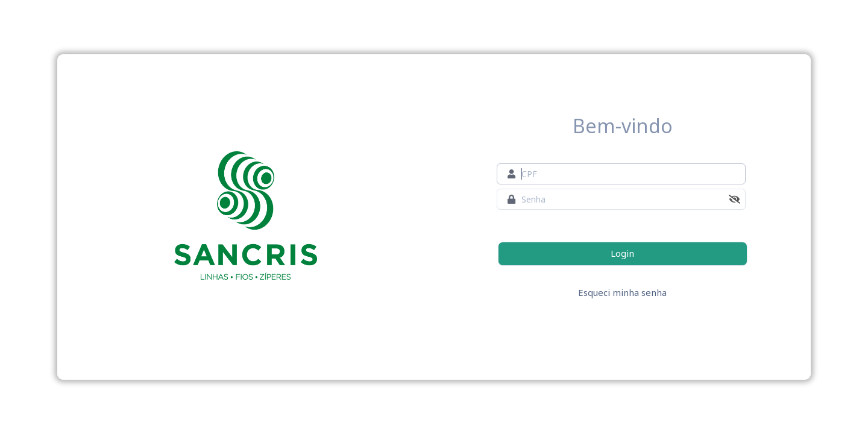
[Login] (623, 254)
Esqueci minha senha (622, 292)
